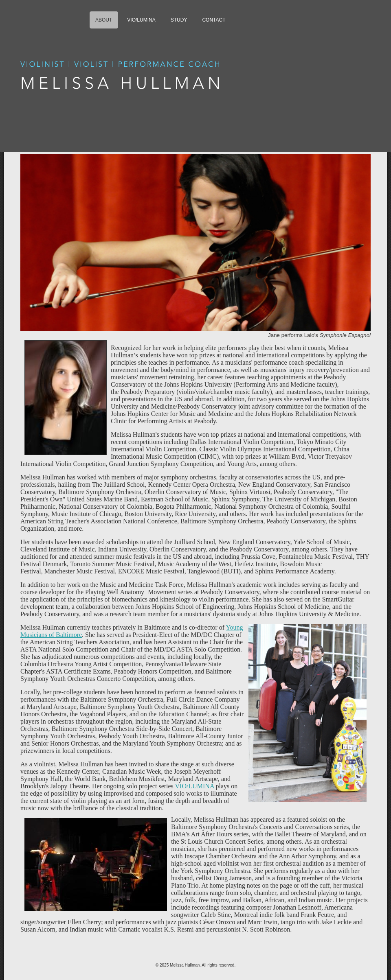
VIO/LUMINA (195, 786)
